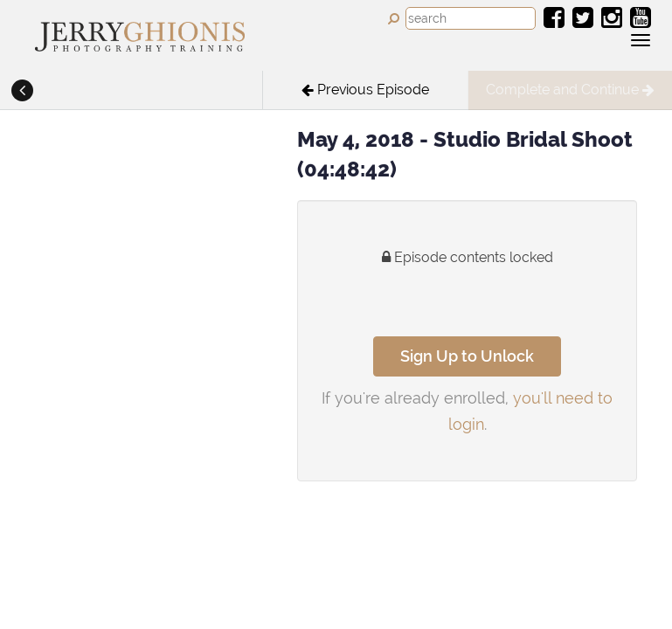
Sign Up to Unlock (467, 356)
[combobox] (471, 18)
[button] (22, 92)
